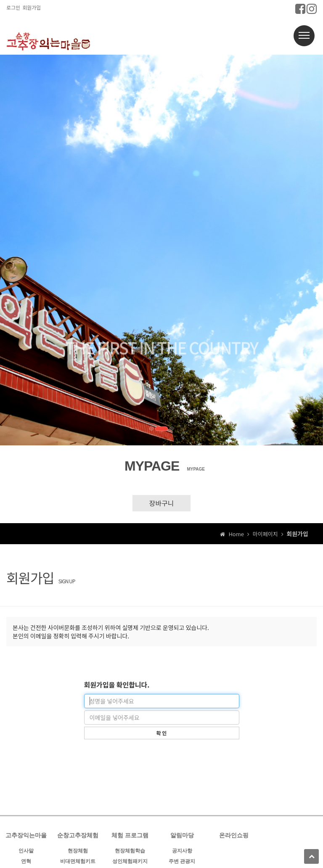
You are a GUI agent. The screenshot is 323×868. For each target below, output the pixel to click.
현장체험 (78, 851)
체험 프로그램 (130, 835)
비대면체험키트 (78, 861)
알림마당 (182, 835)
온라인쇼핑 (234, 835)
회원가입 (32, 7)
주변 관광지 (182, 861)
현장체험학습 (130, 851)
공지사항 (182, 851)
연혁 (26, 861)
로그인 (13, 7)
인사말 (26, 851)
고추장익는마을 (26, 835)
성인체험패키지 (130, 861)
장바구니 (162, 503)
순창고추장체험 (78, 835)
